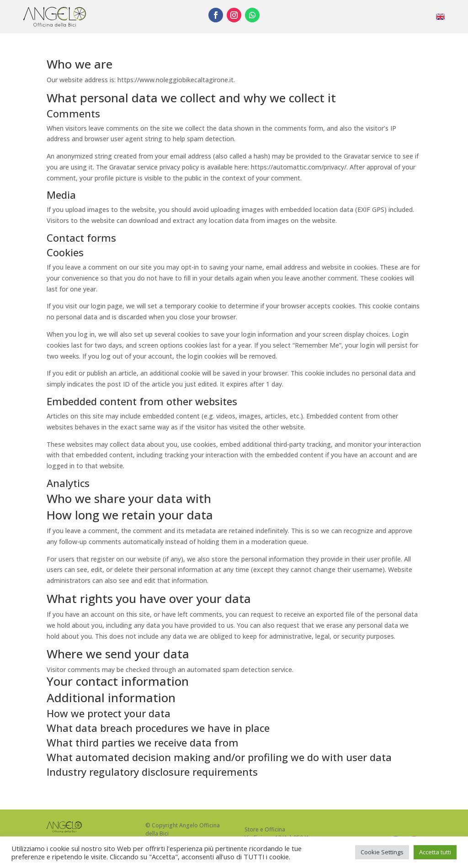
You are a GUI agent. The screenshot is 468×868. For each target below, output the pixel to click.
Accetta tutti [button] (435, 852)
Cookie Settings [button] (382, 852)
